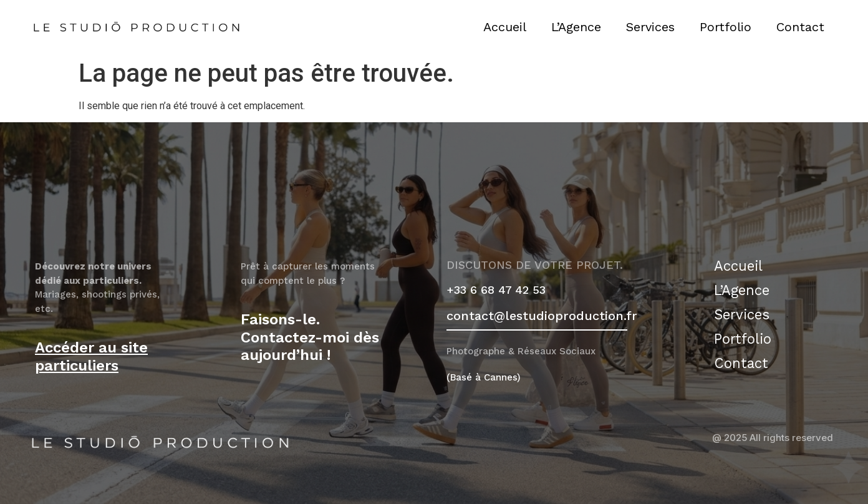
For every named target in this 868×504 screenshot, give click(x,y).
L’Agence (576, 27)
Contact (800, 27)
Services (650, 27)
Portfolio (726, 27)
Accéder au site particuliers (91, 356)
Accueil (505, 27)
